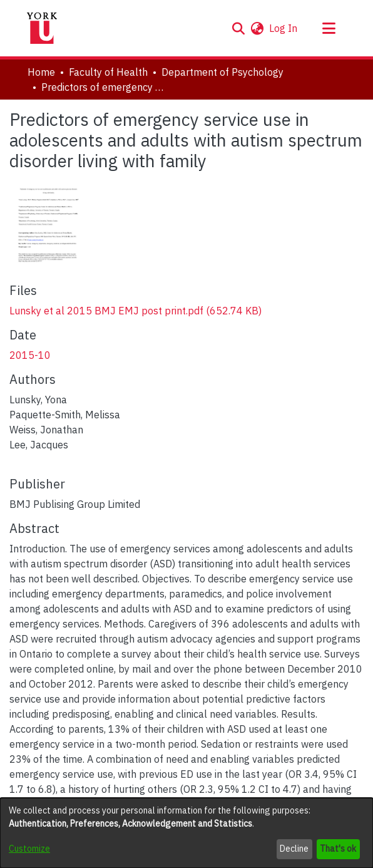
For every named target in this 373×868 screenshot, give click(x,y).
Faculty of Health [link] (108, 72)
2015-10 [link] (30, 355)
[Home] (42, 28)
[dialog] (186, 833)
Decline (294, 849)
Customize (29, 849)
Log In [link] (284, 28)
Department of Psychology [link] (222, 72)
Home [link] (41, 72)
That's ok (338, 849)
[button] (238, 28)
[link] (135, 311)
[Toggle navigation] (329, 28)
